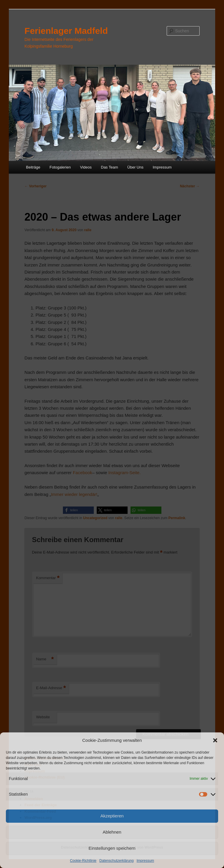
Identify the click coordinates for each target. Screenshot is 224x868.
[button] (215, 740)
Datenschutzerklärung (117, 861)
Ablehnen (112, 832)
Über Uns (135, 167)
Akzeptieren (112, 816)
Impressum (145, 861)
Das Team (109, 167)
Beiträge (33, 167)
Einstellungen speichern (112, 848)
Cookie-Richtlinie (83, 861)
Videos (86, 167)
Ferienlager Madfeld (66, 31)
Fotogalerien (60, 167)
